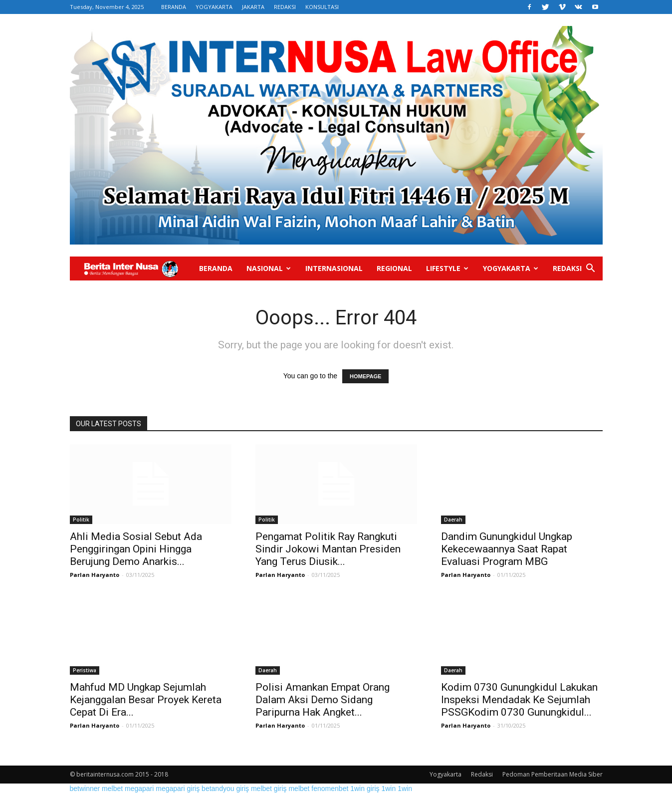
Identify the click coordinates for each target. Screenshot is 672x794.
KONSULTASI (322, 7)
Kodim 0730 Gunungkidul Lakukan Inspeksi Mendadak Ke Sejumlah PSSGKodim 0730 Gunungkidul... (519, 700)
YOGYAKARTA (214, 7)
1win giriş (365, 789)
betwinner (85, 789)
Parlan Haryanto (95, 575)
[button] (591, 269)
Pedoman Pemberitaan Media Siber (553, 774)
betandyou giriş (225, 789)
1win (388, 789)
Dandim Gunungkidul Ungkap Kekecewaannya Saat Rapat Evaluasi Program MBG (507, 549)
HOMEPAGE (365, 376)
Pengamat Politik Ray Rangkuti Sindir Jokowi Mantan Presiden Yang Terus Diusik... (328, 549)
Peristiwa (85, 670)
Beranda (216, 268)
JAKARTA (253, 7)
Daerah (453, 520)
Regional (394, 268)
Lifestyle (447, 268)
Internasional (334, 268)
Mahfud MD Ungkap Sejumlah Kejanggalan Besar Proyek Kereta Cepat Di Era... (146, 700)
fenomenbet (330, 789)
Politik (81, 520)
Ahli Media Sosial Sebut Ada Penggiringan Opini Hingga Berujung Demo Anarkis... (136, 549)
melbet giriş (269, 789)
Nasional (269, 268)
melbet (112, 789)
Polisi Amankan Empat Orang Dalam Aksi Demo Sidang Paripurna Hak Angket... (323, 700)
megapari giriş (178, 789)
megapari (139, 789)
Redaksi (567, 268)
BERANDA (174, 7)
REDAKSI (285, 7)
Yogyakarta (511, 268)
